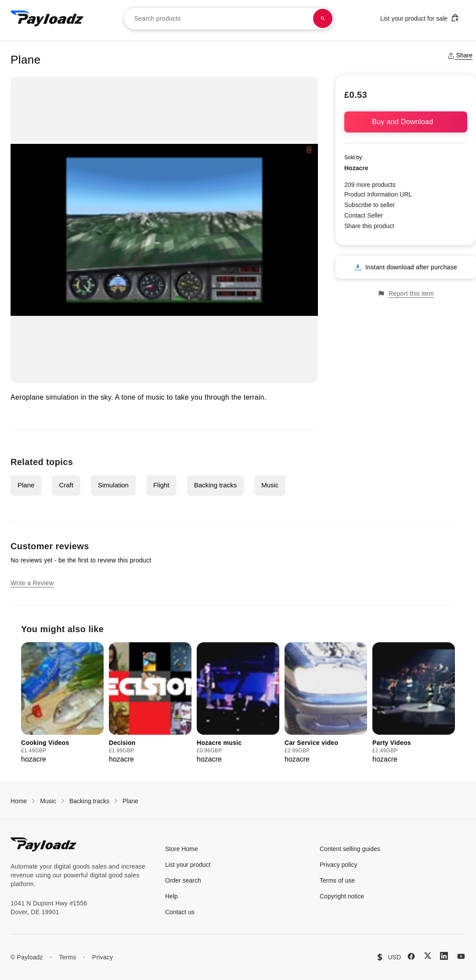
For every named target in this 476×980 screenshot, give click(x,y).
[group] (62, 703)
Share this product (369, 226)
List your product (188, 865)
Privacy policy (339, 865)
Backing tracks (216, 485)
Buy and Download (406, 122)
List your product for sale (420, 18)
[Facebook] (411, 956)
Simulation (113, 485)
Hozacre (356, 168)
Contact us (180, 912)
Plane (26, 485)
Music (270, 485)
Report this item (406, 294)
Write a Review (32, 583)
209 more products (370, 185)
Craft (66, 485)
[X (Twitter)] (428, 956)
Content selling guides (350, 849)
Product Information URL (378, 194)
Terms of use (337, 880)
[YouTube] (461, 956)
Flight (161, 485)
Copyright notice (342, 896)
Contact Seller (364, 215)
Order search (183, 880)
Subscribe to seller (370, 205)
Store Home (182, 849)
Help (171, 896)
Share (460, 55)
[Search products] (323, 18)
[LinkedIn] (444, 956)
